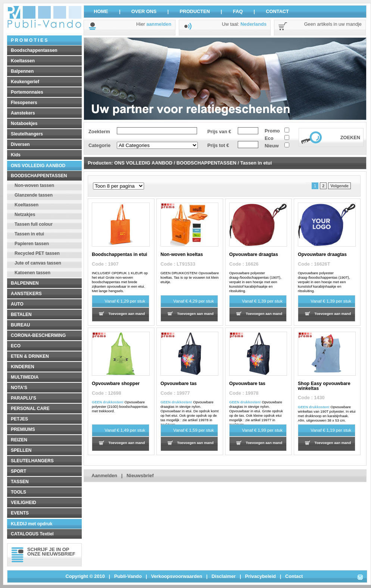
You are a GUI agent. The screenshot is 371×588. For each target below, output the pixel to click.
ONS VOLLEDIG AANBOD (38, 166)
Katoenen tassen (32, 273)
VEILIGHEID (24, 503)
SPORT (18, 471)
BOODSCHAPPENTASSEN (39, 176)
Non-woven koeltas (182, 254)
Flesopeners (24, 103)
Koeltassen (23, 61)
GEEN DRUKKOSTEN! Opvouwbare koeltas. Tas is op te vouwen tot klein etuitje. (190, 277)
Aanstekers (23, 113)
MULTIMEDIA (25, 377)
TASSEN (20, 482)
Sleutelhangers (27, 134)
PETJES (19, 419)
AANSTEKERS (26, 294)
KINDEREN (23, 367)
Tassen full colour (34, 224)
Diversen (20, 144)
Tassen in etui (29, 234)
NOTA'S (19, 388)
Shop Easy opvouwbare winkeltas (324, 386)
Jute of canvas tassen (38, 263)
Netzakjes (25, 215)
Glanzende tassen (34, 195)
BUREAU (20, 325)
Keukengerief (25, 82)
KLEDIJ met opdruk (32, 524)
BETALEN (21, 315)
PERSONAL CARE (30, 409)
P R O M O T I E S (29, 40)
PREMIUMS (23, 429)
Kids (16, 155)
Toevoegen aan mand (127, 314)
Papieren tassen (32, 244)
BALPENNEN (25, 283)
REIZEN (19, 440)
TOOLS (18, 492)
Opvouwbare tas (179, 384)
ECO (16, 346)
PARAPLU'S (24, 398)
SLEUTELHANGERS (32, 461)
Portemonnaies (27, 92)
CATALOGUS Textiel (32, 534)
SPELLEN (21, 450)
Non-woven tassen (34, 185)
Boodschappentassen (34, 50)
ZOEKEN (350, 137)
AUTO (17, 304)
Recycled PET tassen (37, 253)
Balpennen (22, 71)
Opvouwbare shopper (116, 384)
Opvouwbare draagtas (254, 254)
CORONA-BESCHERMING (38, 335)
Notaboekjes (24, 123)
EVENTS (20, 513)
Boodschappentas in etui (119, 254)
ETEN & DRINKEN (30, 356)
